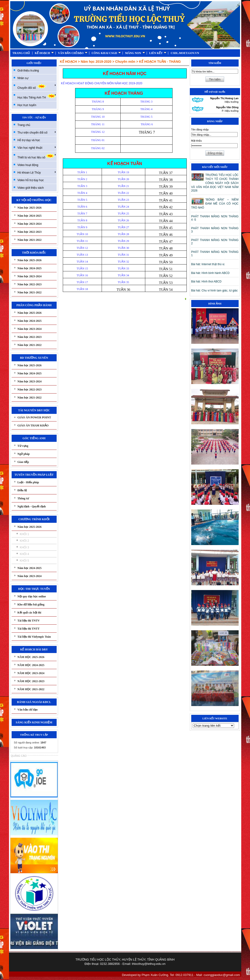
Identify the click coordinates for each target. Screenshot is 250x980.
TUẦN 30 (123, 248)
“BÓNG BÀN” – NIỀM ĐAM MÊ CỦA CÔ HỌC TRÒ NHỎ (215, 204)
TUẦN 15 (82, 268)
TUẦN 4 (82, 193)
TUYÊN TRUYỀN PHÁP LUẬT (34, 475)
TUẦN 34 (123, 275)
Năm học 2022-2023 (30, 232)
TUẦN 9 (82, 227)
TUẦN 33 (123, 268)
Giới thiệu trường (28, 71)
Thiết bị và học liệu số (37, 156)
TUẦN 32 (123, 262)
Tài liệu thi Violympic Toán (34, 637)
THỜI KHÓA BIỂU (34, 253)
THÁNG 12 (98, 132)
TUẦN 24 (123, 207)
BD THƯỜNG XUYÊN (34, 358)
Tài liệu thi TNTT (29, 629)
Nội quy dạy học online (32, 596)
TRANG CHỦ (21, 53)
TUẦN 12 (82, 248)
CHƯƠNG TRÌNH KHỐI (34, 519)
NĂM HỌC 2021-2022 (31, 689)
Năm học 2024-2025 (30, 216)
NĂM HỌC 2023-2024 (31, 673)
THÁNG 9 (98, 109)
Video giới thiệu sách (31, 188)
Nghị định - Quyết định (32, 506)
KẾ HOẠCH (44, 53)
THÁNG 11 (98, 124)
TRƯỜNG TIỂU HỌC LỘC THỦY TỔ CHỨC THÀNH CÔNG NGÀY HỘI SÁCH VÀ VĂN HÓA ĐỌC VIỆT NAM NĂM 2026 (215, 183)
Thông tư (23, 498)
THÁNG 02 (98, 148)
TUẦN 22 (123, 193)
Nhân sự (23, 78)
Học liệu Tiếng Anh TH (37, 96)
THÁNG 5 (146, 117)
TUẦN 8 (82, 220)
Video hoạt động (28, 165)
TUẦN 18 (82, 289)
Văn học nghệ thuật (37, 148)
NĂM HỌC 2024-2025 (31, 665)
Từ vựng (23, 446)
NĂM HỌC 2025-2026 (31, 657)
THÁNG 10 (98, 117)
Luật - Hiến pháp (28, 482)
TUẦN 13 (82, 255)
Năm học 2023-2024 (30, 224)
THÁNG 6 (146, 124)
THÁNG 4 (146, 109)
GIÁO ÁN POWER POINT (34, 417)
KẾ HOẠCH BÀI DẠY (34, 649)
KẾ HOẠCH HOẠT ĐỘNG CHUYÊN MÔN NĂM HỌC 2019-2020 (102, 83)
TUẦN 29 (123, 241)
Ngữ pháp (24, 454)
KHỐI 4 (25, 554)
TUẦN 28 (123, 234)
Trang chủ (24, 125)
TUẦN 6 (82, 207)
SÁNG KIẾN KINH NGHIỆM (34, 722)
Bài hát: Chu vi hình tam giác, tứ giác (215, 291)
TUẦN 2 (82, 179)
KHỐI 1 (25, 534)
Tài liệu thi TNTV (29, 621)
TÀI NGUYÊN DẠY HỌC (34, 410)
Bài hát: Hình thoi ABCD (206, 282)
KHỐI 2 (25, 541)
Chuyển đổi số (37, 87)
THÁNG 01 (98, 140)
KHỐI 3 (25, 547)
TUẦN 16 (82, 275)
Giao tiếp (23, 462)
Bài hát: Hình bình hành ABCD (210, 273)
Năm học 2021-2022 (30, 240)
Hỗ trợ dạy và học (29, 140)
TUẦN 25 (123, 214)
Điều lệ (22, 490)
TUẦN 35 (123, 282)
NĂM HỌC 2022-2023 (31, 681)
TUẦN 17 (82, 282)
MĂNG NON (135, 53)
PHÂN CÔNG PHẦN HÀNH (34, 305)
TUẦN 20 (123, 179)
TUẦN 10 (82, 234)
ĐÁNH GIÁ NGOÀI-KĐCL (34, 702)
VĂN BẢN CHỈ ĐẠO (73, 53)
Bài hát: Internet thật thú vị (208, 264)
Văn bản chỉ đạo (28, 710)
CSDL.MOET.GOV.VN (185, 53)
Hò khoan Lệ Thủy (37, 172)
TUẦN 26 (123, 220)
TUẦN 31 (123, 255)
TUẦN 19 (123, 172)
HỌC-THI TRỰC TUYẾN (34, 589)
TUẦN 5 (82, 200)
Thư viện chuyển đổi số (37, 132)
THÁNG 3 (146, 102)
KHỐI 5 (25, 561)
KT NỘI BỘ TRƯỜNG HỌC (34, 200)
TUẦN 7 (82, 214)
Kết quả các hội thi (29, 613)
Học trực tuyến (27, 105)
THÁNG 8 (98, 102)
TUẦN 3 (82, 186)
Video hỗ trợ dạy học (31, 180)
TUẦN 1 (82, 172)
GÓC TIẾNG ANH (34, 438)
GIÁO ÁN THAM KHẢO (33, 425)
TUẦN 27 (123, 227)
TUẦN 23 (123, 200)
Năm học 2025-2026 (30, 208)
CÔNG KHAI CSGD (106, 53)
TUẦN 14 (82, 262)
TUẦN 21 (123, 186)
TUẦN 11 (82, 241)
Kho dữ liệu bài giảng (31, 604)
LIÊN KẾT (158, 53)
